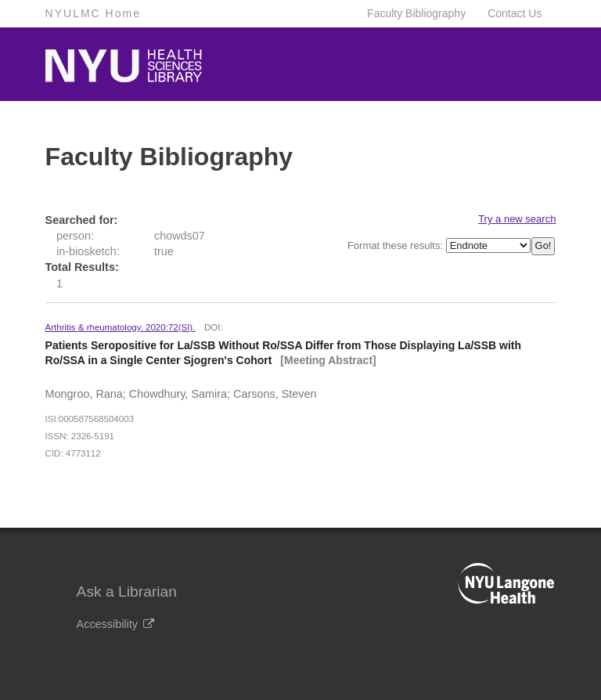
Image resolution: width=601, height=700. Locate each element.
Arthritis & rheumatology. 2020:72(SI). (121, 327)
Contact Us (515, 13)
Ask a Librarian (127, 592)
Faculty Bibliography (416, 13)
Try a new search (517, 219)
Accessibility (115, 624)
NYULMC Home (93, 13)
